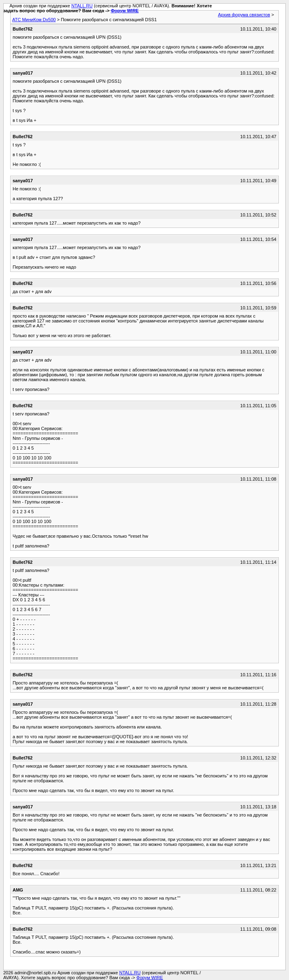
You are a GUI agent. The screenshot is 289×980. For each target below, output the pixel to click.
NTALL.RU (82, 6)
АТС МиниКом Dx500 (34, 20)
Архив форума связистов (244, 15)
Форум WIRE (125, 11)
